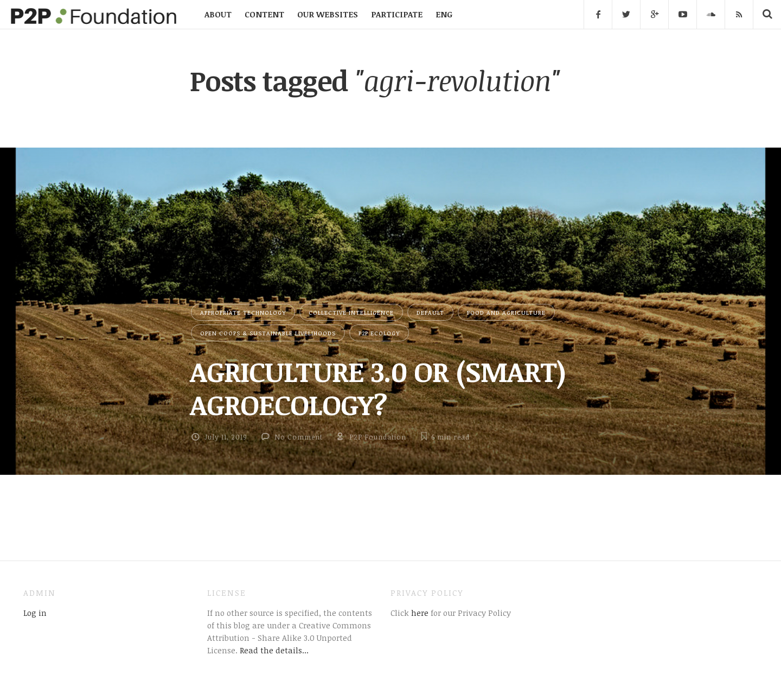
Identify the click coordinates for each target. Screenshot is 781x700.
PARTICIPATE (397, 14)
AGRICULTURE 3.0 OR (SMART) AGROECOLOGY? (378, 388)
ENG (444, 14)
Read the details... (274, 650)
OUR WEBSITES (328, 14)
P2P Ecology (379, 333)
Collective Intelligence (351, 312)
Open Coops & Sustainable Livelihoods (268, 333)
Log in (35, 613)
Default (430, 312)
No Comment (299, 437)
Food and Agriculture (506, 312)
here (419, 613)
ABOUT (218, 14)
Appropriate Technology (243, 312)
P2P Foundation (378, 437)
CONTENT (264, 14)
